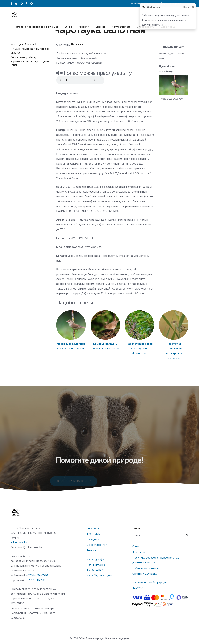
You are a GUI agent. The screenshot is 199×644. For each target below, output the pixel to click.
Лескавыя (77, 44)
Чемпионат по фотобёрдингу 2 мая (36, 27)
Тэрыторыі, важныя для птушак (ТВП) (30, 64)
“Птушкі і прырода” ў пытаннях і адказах (30, 51)
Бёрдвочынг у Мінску (24, 57)
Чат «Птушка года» (99, 575)
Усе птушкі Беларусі (23, 44)
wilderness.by (19, 542)
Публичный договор (145, 568)
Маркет (100, 27)
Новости (84, 27)
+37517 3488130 (35, 580)
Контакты (139, 552)
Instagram (93, 539)
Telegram (92, 550)
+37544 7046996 (37, 575)
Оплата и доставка (145, 574)
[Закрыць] (193, 7)
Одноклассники (97, 545)
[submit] (187, 536)
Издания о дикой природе (149, 582)
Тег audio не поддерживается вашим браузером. (80, 80)
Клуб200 (138, 588)
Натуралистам (121, 27)
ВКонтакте (94, 534)
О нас (68, 27)
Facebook (93, 528)
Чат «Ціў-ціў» (95, 559)
